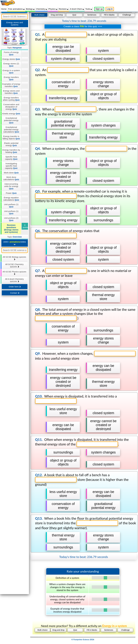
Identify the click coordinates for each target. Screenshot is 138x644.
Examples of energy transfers (11, 85)
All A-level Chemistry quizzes (14, 280)
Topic (15, 48)
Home (4, 9)
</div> (83, 328)
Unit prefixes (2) (11, 219)
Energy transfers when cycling (11, 99)
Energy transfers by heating (11, 151)
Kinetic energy (11, 114)
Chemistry (42, 9)
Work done (11, 173)
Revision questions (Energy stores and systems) (11, 229)
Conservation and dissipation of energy (11, 107)
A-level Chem (77, 9)
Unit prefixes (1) (11, 205)
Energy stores (11, 59)
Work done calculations (11, 178)
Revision (64, 9)
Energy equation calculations (11, 199)
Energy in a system (11, 71)
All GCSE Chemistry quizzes (14, 265)
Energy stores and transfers (11, 92)
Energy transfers (11, 78)
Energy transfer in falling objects (11, 137)
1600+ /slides (15, 243)
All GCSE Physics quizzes (14, 273)
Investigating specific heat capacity (11, 166)
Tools (89, 9)
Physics (53, 9)
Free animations (16, 9)
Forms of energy (11, 53)
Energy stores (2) (11, 65)
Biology (30, 9)
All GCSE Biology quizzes (14, 258)
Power (11, 193)
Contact (15, 293)
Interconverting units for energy (11, 186)
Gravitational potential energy (11, 120)
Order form (15, 287)
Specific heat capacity (11, 158)
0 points (25, 226)
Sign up (99, 9)
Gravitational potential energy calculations (11, 129)
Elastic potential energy (11, 144)
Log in (110, 9)
